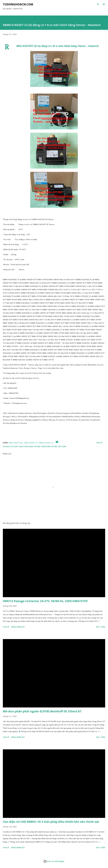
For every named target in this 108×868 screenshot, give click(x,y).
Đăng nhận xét (18, 627)
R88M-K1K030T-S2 (46, 443)
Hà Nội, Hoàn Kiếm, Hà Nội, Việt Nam (50, 446)
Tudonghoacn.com (18, 4)
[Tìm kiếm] (98, 4)
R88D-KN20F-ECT (31, 443)
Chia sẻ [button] (99, 443)
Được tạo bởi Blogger (54, 861)
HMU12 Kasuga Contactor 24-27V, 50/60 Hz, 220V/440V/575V (45, 601)
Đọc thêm (101, 627)
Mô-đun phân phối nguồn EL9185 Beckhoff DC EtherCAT (42, 711)
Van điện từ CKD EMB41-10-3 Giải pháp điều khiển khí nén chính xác (51, 822)
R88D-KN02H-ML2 (16, 443)
